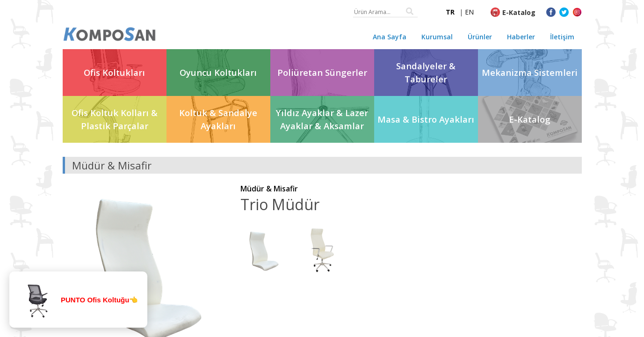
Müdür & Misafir (269, 189)
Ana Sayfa (390, 37)
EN (469, 12)
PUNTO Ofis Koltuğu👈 (99, 300)
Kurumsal (437, 37)
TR (450, 12)
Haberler (521, 37)
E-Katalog (519, 12)
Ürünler (480, 37)
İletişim (562, 37)
